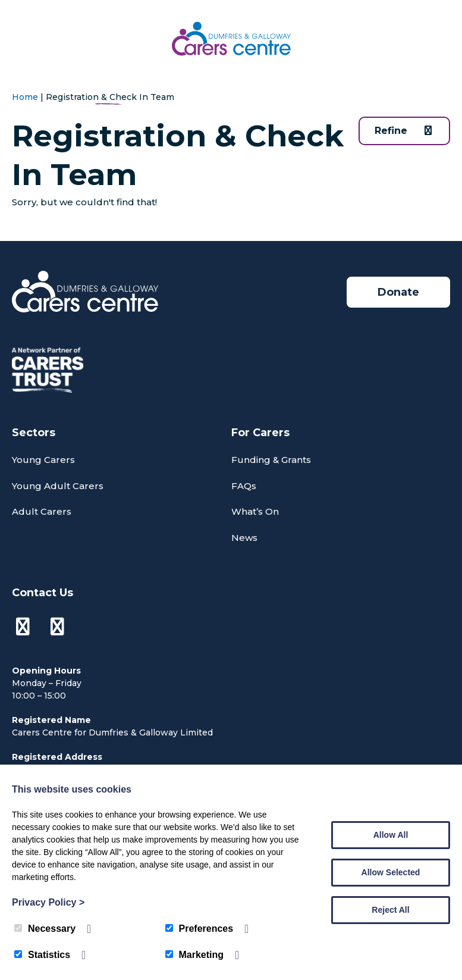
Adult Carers (42, 511)
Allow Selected (391, 872)
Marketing (195, 955)
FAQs (244, 486)
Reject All (390, 910)
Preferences (199, 929)
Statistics (42, 955)
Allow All (391, 835)
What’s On (255, 511)
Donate (398, 292)
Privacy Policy (48, 902)
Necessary (45, 929)
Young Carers (43, 460)
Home (25, 97)
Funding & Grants (271, 460)
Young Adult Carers (58, 486)
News (244, 538)
